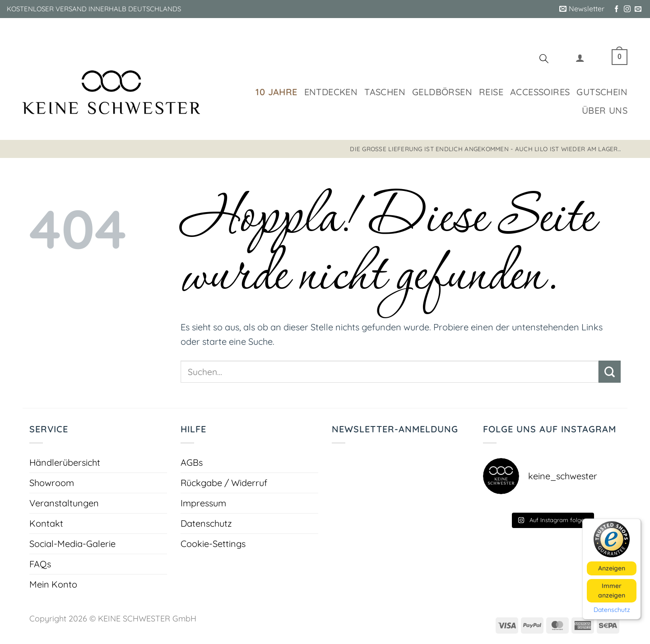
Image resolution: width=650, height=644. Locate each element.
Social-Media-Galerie (72, 544)
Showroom (52, 483)
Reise (491, 92)
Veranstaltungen (64, 503)
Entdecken (331, 92)
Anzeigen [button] (612, 568)
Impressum (203, 503)
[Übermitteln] (610, 372)
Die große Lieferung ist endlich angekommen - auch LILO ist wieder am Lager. (485, 149)
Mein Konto (53, 584)
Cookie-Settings (213, 544)
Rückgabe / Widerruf (224, 483)
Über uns (605, 110)
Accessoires (540, 92)
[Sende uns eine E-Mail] (638, 9)
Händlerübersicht (65, 462)
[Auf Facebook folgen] (616, 9)
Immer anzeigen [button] (612, 590)
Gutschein (602, 92)
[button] (582, 9)
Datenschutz (206, 523)
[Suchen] (544, 60)
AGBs (192, 462)
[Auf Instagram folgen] (627, 9)
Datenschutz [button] (612, 609)
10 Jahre (276, 92)
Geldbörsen (442, 92)
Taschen (385, 92)
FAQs (40, 564)
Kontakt (46, 523)
